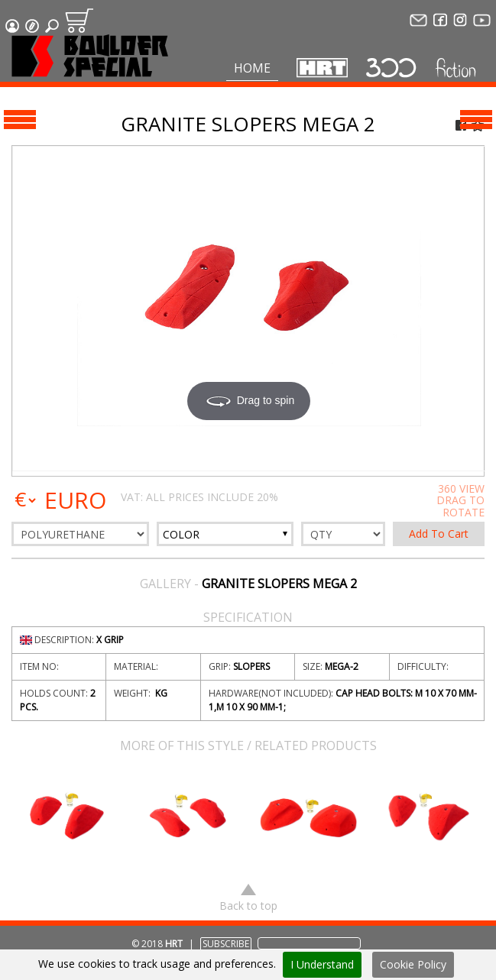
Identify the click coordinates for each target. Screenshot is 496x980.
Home (252, 68)
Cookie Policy (413, 964)
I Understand (322, 964)
